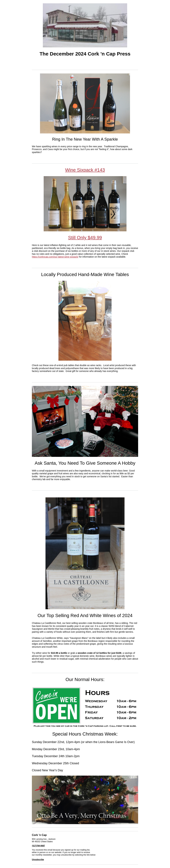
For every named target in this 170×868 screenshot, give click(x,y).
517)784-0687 (39, 846)
